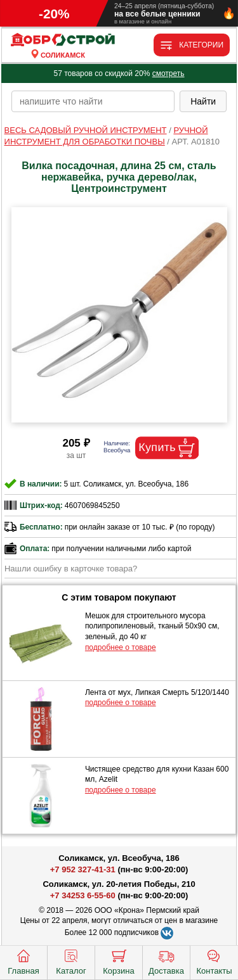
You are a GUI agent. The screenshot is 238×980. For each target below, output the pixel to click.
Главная (23, 961)
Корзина (119, 961)
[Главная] (63, 40)
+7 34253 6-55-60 (83, 895)
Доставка (166, 961)
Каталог (71, 961)
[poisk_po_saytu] (93, 101)
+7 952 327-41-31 (83, 869)
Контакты (214, 961)
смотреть (169, 73)
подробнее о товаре (121, 647)
